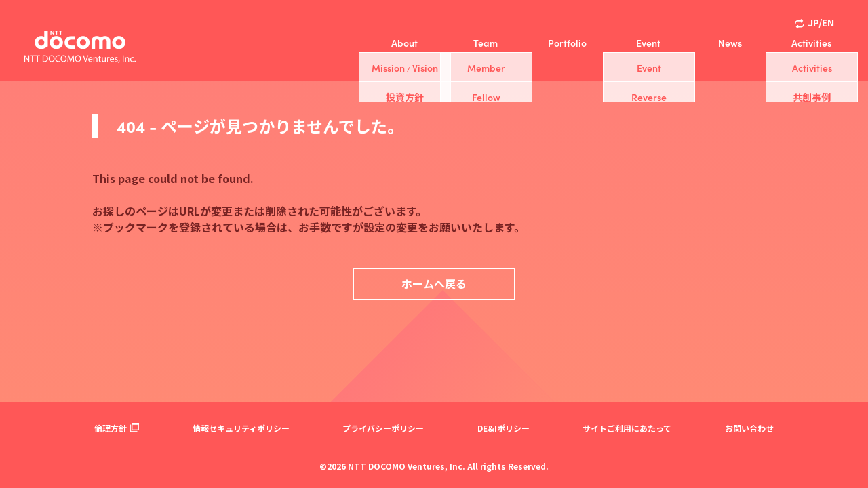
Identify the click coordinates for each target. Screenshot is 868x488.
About (405, 43)
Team (486, 43)
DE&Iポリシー (504, 428)
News (730, 43)
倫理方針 (117, 428)
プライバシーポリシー (383, 428)
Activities (811, 43)
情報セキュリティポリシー (241, 428)
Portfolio (567, 43)
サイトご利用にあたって (627, 428)
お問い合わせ (749, 428)
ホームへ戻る (434, 283)
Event (648, 43)
